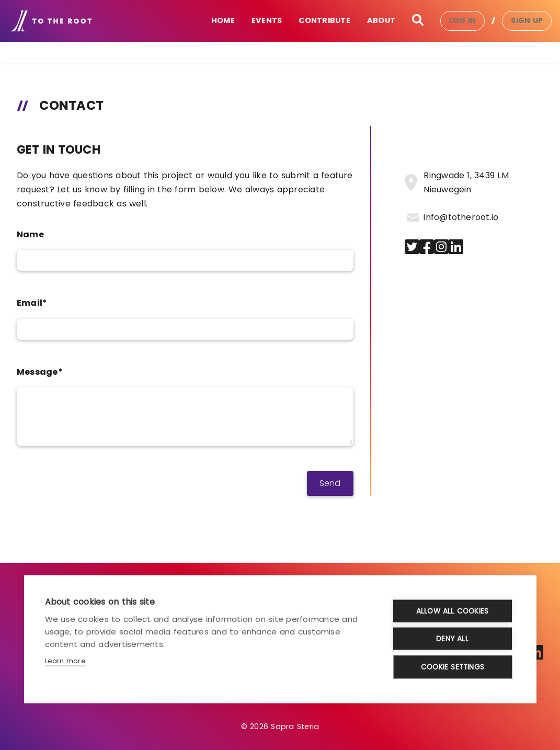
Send (330, 483)
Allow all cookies (452, 611)
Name (30, 234)
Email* (32, 303)
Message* (40, 372)
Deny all (452, 638)
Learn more (65, 660)
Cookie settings (453, 667)
